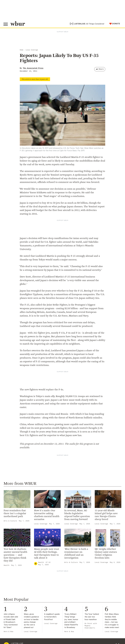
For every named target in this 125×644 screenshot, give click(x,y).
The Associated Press (33, 69)
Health (7, 566)
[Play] (36, 565)
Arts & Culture (10, 522)
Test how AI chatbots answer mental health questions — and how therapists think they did (15, 556)
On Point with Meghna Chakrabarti (91, 627)
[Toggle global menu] (6, 25)
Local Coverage (32, 51)
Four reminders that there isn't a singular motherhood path (15, 515)
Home (22, 51)
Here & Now (8, 632)
